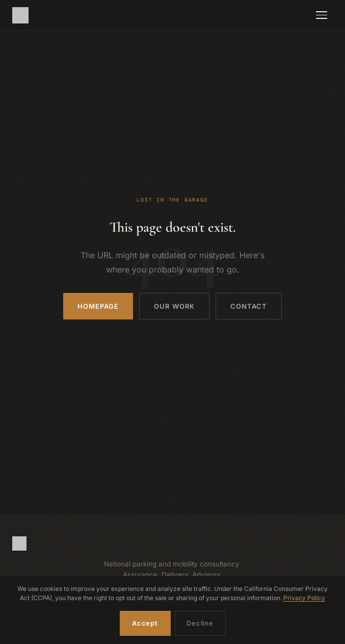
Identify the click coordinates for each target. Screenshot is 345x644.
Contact (249, 306)
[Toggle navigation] (322, 15)
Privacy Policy (304, 598)
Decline (200, 623)
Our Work (174, 306)
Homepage (98, 306)
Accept (145, 623)
